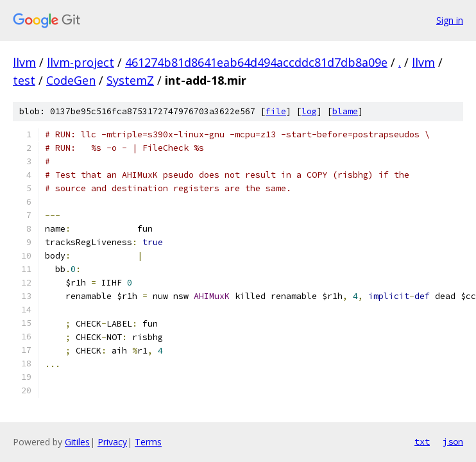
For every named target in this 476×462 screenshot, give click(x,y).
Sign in (450, 20)
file (276, 111)
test (24, 80)
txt (422, 441)
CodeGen (71, 80)
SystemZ (130, 80)
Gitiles (77, 442)
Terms (148, 442)
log (309, 111)
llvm (24, 62)
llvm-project (81, 62)
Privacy (112, 442)
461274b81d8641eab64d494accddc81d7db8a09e (256, 62)
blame (345, 111)
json (453, 441)
